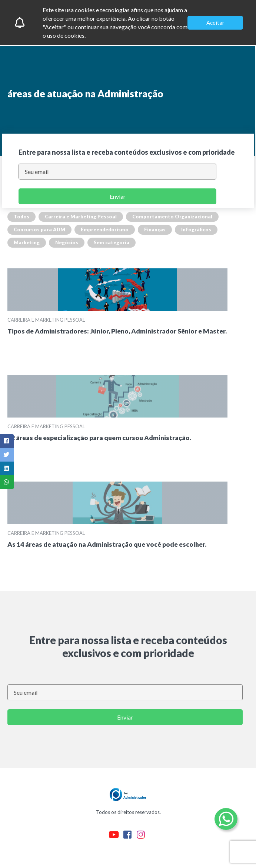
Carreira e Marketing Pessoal (81, 217)
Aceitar (215, 23)
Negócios (67, 242)
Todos (21, 217)
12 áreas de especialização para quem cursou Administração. (99, 438)
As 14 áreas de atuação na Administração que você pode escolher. (107, 544)
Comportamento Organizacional (172, 217)
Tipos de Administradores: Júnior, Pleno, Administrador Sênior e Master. (117, 331)
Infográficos (196, 229)
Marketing (27, 242)
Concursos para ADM (39, 229)
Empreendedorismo (105, 229)
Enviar (118, 196)
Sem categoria (112, 242)
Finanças (155, 229)
